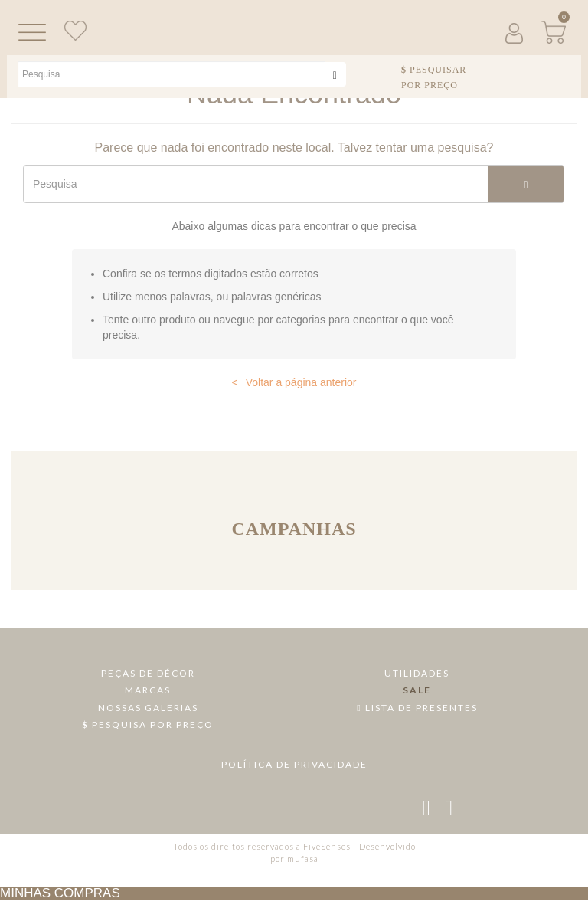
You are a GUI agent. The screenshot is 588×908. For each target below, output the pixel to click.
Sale (417, 690)
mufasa (303, 859)
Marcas (148, 690)
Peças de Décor (148, 673)
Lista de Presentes (417, 708)
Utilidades (417, 673)
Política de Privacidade (294, 764)
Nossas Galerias (148, 708)
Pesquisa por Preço (148, 724)
